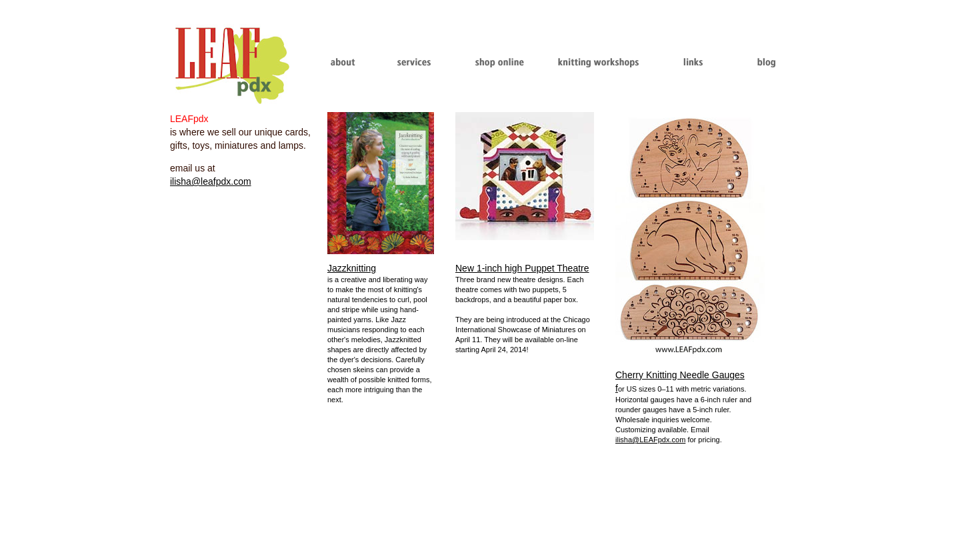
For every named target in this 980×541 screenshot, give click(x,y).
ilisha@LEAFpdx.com (650, 440)
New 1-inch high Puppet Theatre (522, 268)
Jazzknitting (352, 268)
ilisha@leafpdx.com (211, 181)
